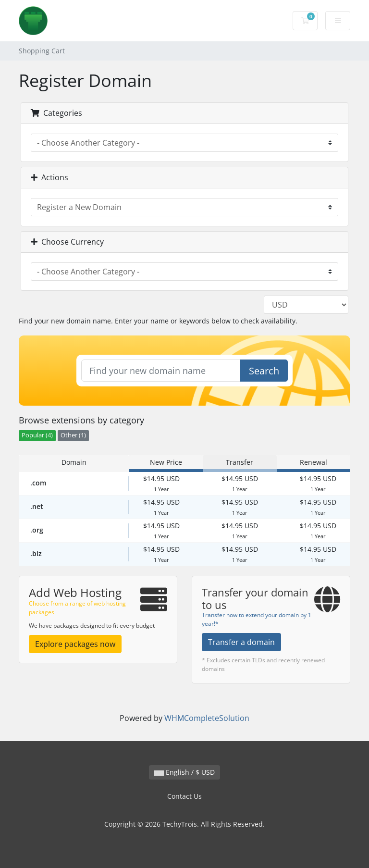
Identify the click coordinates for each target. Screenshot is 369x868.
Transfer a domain (241, 642)
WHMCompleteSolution (207, 718)
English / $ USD (184, 772)
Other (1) (73, 435)
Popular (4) (37, 435)
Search (264, 371)
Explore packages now (75, 644)
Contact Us (184, 796)
